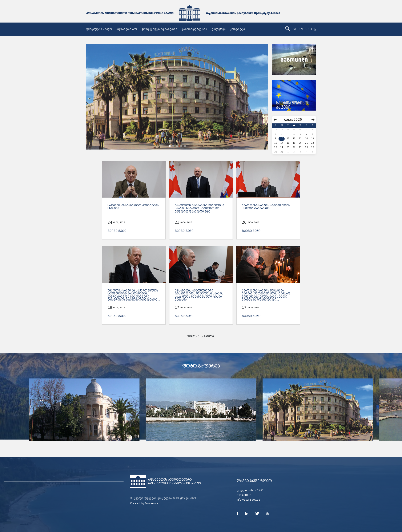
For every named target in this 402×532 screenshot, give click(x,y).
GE (295, 29)
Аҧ (313, 29)
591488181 (244, 495)
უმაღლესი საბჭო (99, 29)
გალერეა (219, 29)
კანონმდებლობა (194, 29)
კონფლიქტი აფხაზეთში (159, 29)
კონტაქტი (238, 29)
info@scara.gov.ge (248, 500)
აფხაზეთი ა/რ (127, 29)
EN (301, 29)
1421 (261, 490)
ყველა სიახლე (201, 336)
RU (307, 29)
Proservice (152, 503)
